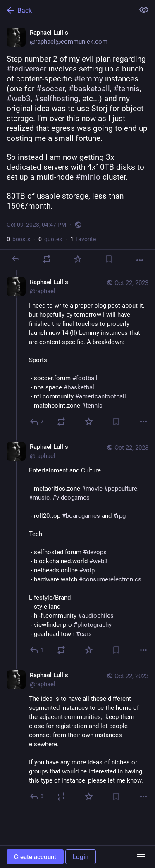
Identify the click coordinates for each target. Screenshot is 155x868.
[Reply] (16, 259)
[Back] (66, 10)
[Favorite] (78, 259)
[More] (140, 260)
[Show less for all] (144, 10)
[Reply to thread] (37, 422)
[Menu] (141, 857)
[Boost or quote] (47, 259)
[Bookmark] (109, 259)
